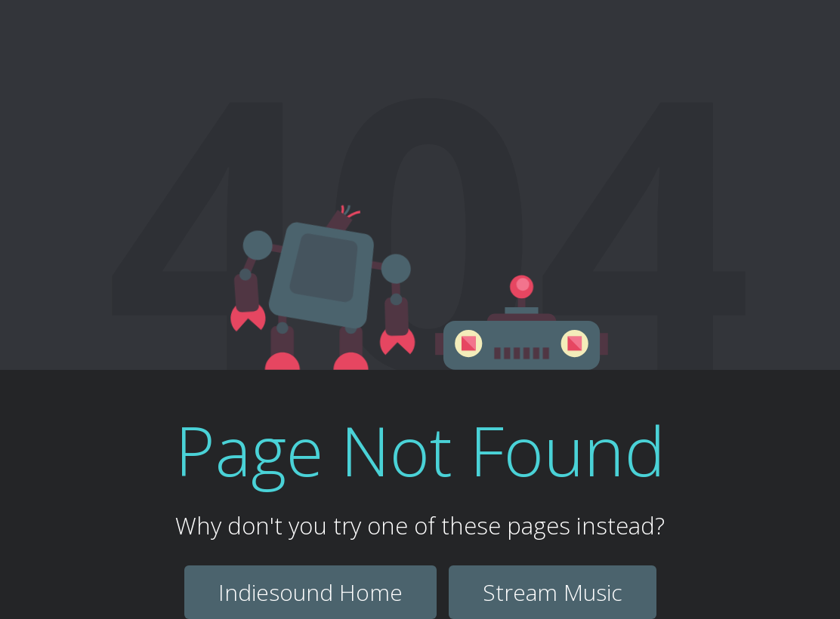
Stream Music (553, 592)
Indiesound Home (310, 592)
